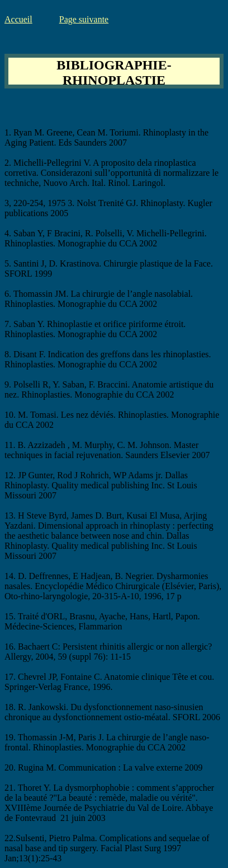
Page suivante (84, 19)
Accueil (18, 19)
